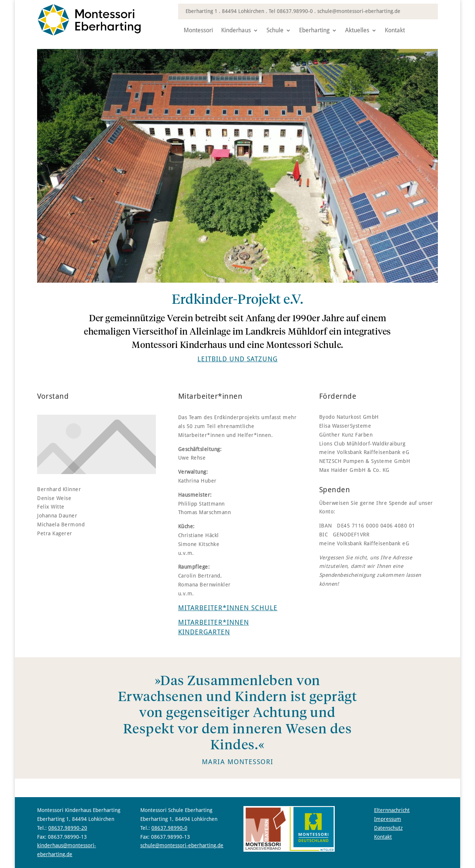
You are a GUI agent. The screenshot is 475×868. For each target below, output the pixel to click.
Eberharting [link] (314, 31)
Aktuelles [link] (357, 31)
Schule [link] (275, 31)
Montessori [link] (198, 31)
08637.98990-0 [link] (295, 11)
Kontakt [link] (395, 31)
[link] (89, 34)
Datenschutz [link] (388, 828)
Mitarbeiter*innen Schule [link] (228, 608)
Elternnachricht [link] (392, 810)
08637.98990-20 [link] (68, 828)
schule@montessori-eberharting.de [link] (359, 11)
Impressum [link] (388, 819)
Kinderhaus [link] (236, 31)
